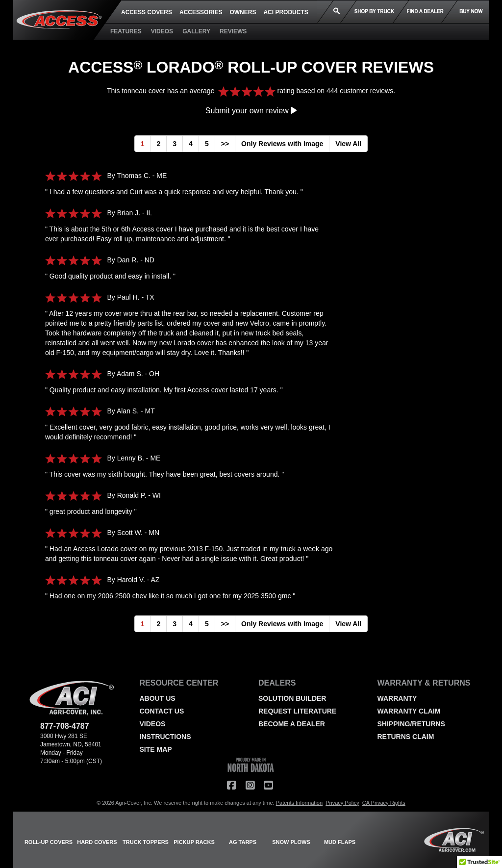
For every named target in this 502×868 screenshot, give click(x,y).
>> (225, 144)
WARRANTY (397, 698)
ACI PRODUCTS (286, 12)
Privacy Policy (342, 803)
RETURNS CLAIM (406, 737)
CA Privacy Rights (384, 803)
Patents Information (299, 803)
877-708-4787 (65, 726)
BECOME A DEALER (292, 724)
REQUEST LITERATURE (297, 711)
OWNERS (243, 12)
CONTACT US (162, 711)
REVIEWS (233, 31)
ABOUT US (158, 698)
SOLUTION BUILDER (292, 698)
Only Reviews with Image (282, 144)
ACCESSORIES (201, 12)
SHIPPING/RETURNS (411, 724)
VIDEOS (162, 31)
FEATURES (126, 31)
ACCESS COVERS (147, 12)
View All (348, 144)
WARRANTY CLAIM (409, 711)
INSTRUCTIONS (165, 737)
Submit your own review (251, 111)
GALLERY (196, 31)
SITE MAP (156, 749)
